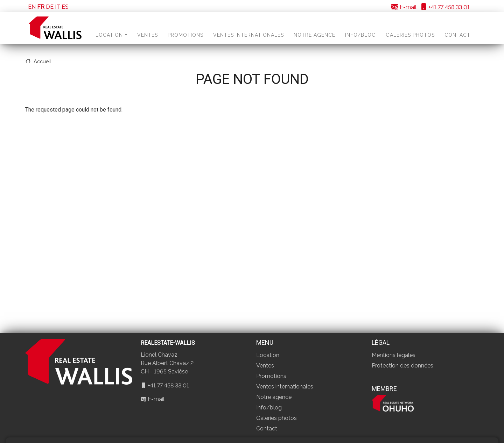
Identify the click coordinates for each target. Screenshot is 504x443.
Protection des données (402, 366)
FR (41, 7)
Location (111, 35)
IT (58, 7)
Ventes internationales (248, 35)
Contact (457, 35)
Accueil (42, 61)
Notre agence (314, 35)
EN (32, 7)
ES (65, 7)
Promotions (185, 35)
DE (50, 7)
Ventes (148, 35)
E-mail (404, 7)
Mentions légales (394, 355)
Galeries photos (410, 35)
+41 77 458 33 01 (445, 7)
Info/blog (360, 35)
